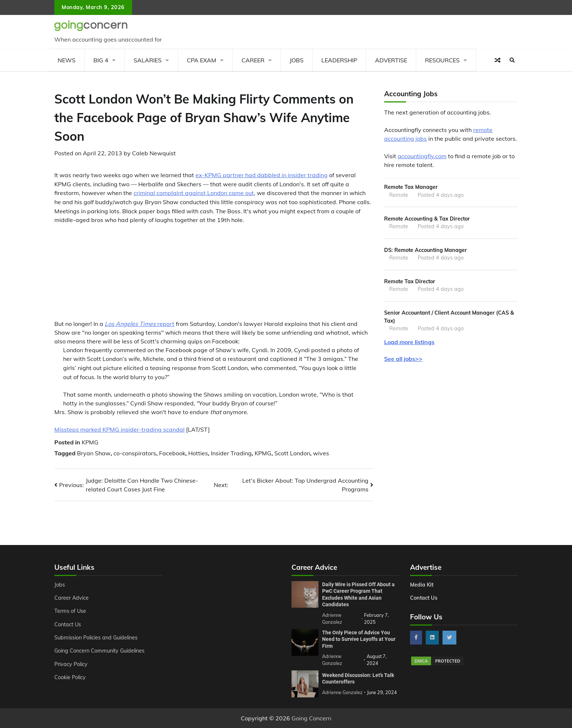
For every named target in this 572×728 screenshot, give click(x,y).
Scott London (292, 453)
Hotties (198, 453)
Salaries (148, 60)
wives (321, 453)
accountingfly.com (422, 156)
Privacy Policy (71, 664)
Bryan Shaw (94, 453)
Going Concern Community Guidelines (99, 651)
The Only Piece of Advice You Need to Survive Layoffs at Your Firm (359, 639)
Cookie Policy (70, 677)
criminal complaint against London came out (194, 193)
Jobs (297, 60)
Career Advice (71, 598)
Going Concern (311, 718)
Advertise (391, 60)
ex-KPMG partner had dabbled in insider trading (262, 175)
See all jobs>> (403, 359)
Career (253, 60)
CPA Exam (202, 60)
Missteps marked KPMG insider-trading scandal (119, 429)
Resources (442, 60)
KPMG (90, 442)
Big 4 (101, 60)
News (67, 60)
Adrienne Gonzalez (342, 692)
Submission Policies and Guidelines (96, 638)
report (140, 324)
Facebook (172, 453)
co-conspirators (135, 453)
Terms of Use (70, 611)
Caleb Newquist (154, 153)
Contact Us (68, 624)
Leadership (339, 60)
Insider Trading (231, 453)
